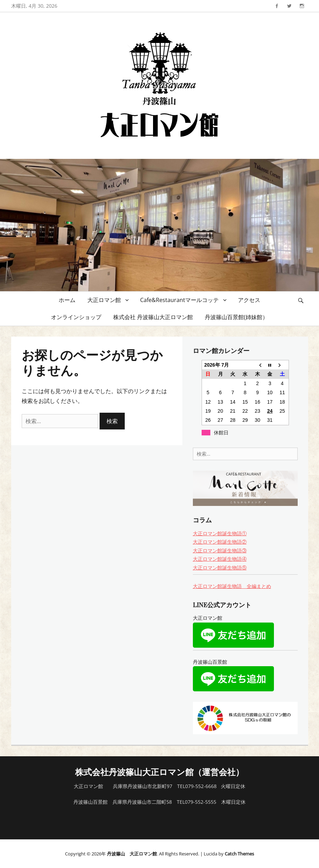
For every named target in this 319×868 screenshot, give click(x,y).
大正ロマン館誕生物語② (220, 542)
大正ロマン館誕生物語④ (220, 559)
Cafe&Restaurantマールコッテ (179, 300)
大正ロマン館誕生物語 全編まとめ (232, 586)
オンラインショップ (76, 317)
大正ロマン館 (104, 300)
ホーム (67, 300)
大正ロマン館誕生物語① (220, 533)
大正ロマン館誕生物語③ (220, 550)
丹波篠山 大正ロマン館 (132, 854)
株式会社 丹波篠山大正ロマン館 (153, 317)
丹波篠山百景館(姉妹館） (236, 317)
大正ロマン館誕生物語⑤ (220, 568)
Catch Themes (239, 854)
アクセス (249, 300)
